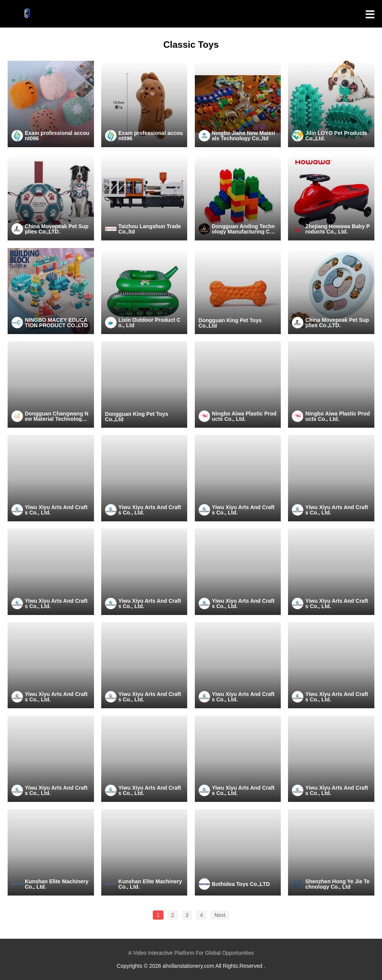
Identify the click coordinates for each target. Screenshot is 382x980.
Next (220, 915)
